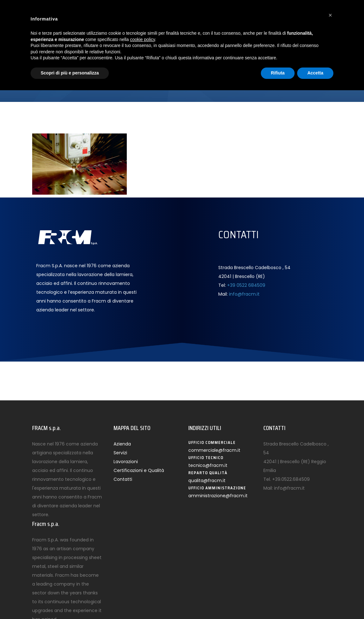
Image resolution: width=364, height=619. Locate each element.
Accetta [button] (315, 73)
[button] (330, 15)
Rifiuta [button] (278, 73)
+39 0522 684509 (246, 285)
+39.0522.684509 (291, 479)
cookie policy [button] (142, 39)
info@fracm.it (244, 294)
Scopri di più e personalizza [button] (70, 73)
